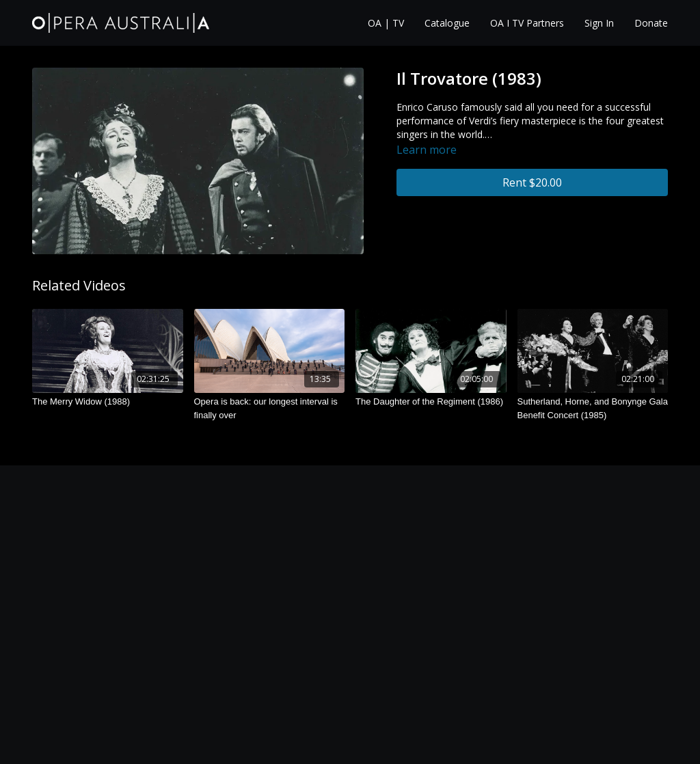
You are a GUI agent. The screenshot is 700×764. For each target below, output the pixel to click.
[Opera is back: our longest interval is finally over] (270, 408)
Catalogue (447, 23)
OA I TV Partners (527, 23)
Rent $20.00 (532, 182)
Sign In (599, 23)
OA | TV (386, 23)
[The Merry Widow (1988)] (108, 402)
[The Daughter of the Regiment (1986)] (431, 402)
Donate (651, 23)
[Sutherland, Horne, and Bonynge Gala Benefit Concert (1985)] (593, 408)
